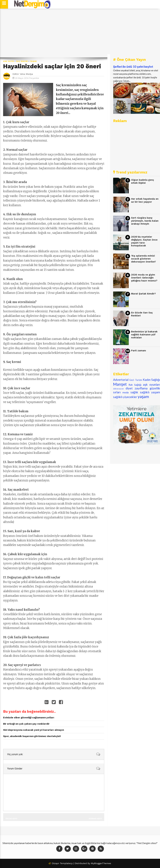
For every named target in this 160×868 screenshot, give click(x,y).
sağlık (134, 392)
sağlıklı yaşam (150, 392)
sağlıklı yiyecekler (125, 397)
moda (126, 392)
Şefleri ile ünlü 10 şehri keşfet (133, 67)
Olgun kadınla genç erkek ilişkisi (142, 181)
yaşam (33, 61)
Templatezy (66, 863)
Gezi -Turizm (136, 380)
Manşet (120, 384)
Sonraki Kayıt (95, 819)
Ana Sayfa (9, 61)
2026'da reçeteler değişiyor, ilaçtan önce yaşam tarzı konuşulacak (144, 241)
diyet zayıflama (137, 388)
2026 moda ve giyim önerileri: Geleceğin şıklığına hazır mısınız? (144, 278)
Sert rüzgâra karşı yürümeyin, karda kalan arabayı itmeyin (145, 221)
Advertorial (121, 380)
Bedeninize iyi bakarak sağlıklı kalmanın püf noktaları (144, 334)
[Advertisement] (80, 33)
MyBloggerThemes (101, 863)
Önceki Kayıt (11, 819)
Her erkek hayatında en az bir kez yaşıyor (145, 200)
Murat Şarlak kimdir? (143, 294)
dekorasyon (118, 389)
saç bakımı (22, 61)
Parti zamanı (139, 351)
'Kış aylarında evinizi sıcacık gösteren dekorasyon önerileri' (144, 259)
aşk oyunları (151, 384)
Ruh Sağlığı (135, 385)
